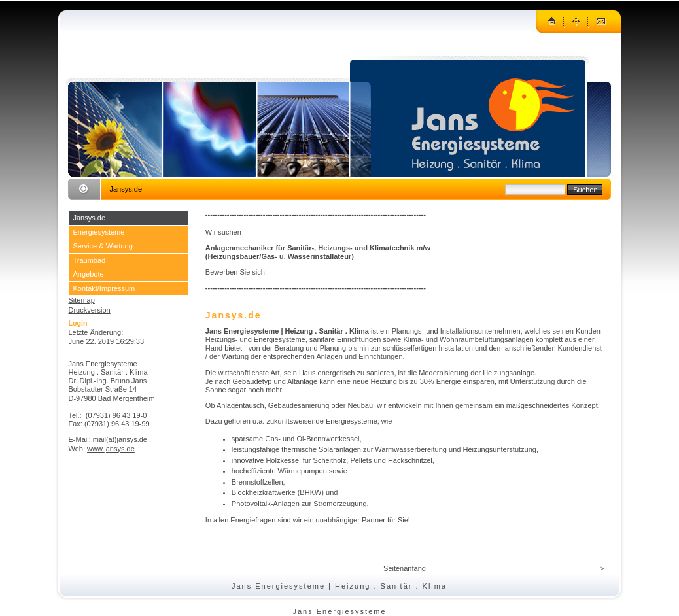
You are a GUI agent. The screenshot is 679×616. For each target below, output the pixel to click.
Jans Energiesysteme (339, 611)
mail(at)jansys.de (120, 439)
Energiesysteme (99, 232)
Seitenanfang (405, 568)
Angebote (89, 274)
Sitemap (82, 300)
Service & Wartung (103, 246)
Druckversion (90, 310)
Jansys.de (90, 218)
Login (78, 323)
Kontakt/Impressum (104, 288)
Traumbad (90, 260)
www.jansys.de (111, 449)
